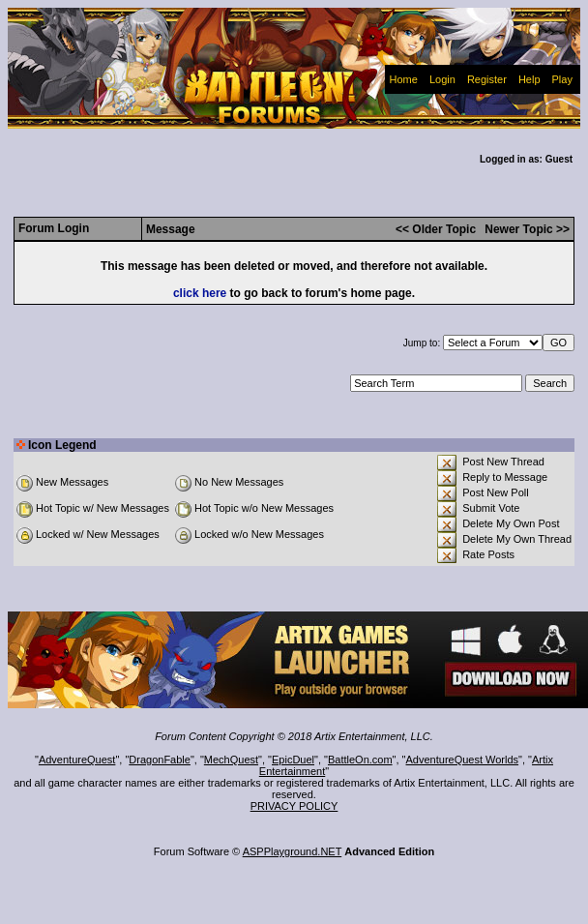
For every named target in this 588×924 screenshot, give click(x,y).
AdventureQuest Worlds (463, 760)
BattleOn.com (360, 760)
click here (200, 293)
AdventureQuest (77, 760)
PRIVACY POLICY (294, 806)
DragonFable (160, 760)
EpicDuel (293, 760)
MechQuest (231, 760)
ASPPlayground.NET (293, 851)
